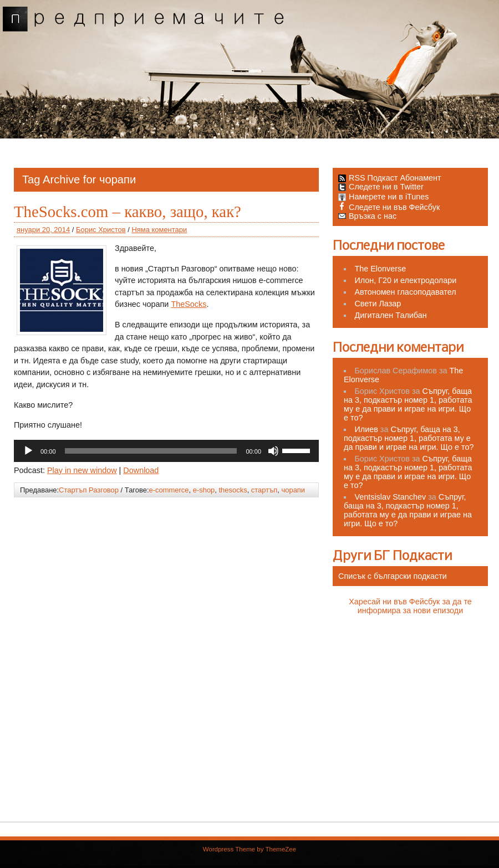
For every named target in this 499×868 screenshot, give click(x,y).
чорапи (293, 490)
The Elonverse (380, 269)
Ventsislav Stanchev (390, 497)
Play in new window (82, 470)
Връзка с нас (367, 216)
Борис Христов (101, 230)
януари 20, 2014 (43, 230)
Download (141, 470)
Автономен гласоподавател (405, 292)
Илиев (366, 429)
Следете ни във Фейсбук (389, 207)
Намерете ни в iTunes (384, 197)
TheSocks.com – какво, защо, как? (128, 212)
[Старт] (28, 451)
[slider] (151, 451)
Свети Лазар (378, 304)
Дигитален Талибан (390, 315)
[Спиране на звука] (273, 451)
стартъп (264, 490)
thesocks (233, 490)
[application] (166, 451)
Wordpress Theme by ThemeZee (249, 849)
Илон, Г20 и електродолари (405, 280)
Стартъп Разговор (89, 490)
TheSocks (189, 304)
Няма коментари (159, 230)
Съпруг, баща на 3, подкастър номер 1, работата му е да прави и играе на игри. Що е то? (408, 404)
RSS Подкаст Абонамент (395, 178)
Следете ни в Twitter (381, 187)
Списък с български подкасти (393, 576)
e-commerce (169, 490)
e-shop (204, 490)
